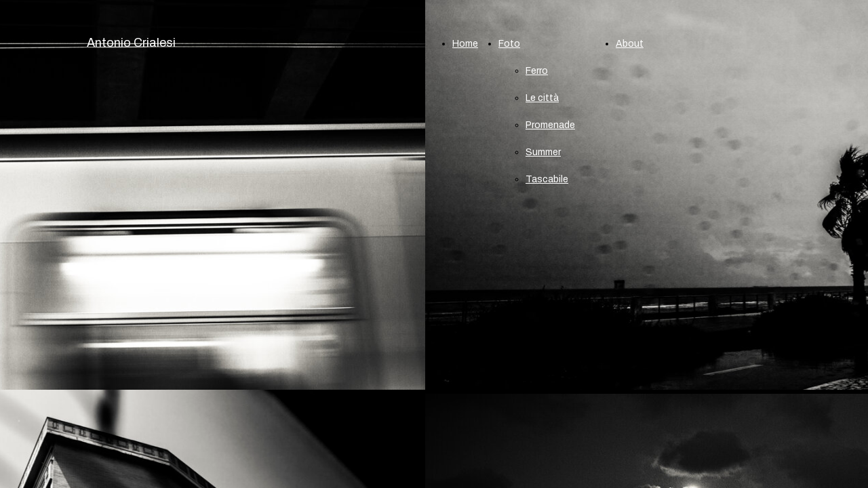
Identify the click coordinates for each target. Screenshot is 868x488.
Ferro (537, 71)
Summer (543, 152)
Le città (542, 98)
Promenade (550, 125)
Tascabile (547, 179)
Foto (509, 44)
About (630, 44)
